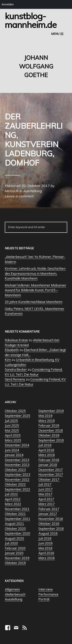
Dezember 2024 (17, 445)
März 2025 (13, 440)
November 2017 (51, 474)
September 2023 (17, 474)
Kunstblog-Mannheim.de (31, 20)
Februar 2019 (49, 425)
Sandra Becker (16, 369)
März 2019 (47, 421)
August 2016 (48, 533)
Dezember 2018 (51, 430)
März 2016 (47, 558)
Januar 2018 (48, 465)
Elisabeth (12, 350)
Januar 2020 (14, 553)
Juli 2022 (11, 494)
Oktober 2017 (49, 479)
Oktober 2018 (49, 435)
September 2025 (17, 416)
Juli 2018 (45, 445)
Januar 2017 (48, 514)
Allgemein (12, 589)
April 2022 (13, 499)
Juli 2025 (11, 421)
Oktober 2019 (15, 563)
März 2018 (47, 455)
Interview (46, 589)
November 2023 (17, 465)
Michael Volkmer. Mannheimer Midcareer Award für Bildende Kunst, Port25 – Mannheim (36, 290)
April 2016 (46, 553)
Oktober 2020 (15, 528)
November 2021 (17, 509)
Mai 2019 (45, 416)
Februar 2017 (49, 509)
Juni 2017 (46, 489)
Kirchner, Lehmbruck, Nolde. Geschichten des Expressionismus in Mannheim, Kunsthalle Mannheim (35, 273)
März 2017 (47, 504)
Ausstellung (14, 599)
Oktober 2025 (15, 411)
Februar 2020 (15, 548)
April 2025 (13, 435)
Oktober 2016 (49, 523)
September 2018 (51, 440)
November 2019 (17, 558)
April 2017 (46, 499)
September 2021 (17, 519)
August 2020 (14, 538)
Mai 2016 (45, 548)
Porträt (44, 599)
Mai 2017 (45, 494)
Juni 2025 (12, 425)
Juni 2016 (46, 543)
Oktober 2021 (15, 514)
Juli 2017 (45, 484)
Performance (48, 594)
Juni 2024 (12, 450)
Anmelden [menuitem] (8, 4)
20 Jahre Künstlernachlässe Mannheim (34, 302)
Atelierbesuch (15, 594)
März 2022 (13, 504)
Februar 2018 (49, 460)
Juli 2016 (45, 538)
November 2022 (17, 479)
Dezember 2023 (17, 460)
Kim (8, 360)
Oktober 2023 (15, 470)
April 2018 (46, 450)
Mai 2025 (12, 430)
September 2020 (17, 533)
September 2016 (51, 528)
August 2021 (14, 523)
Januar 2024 (14, 455)
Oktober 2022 (15, 484)
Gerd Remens (15, 379)
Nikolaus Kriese (16, 340)
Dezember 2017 (51, 470)
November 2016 (51, 519)
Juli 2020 (11, 543)
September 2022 (17, 489)
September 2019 (51, 411)
